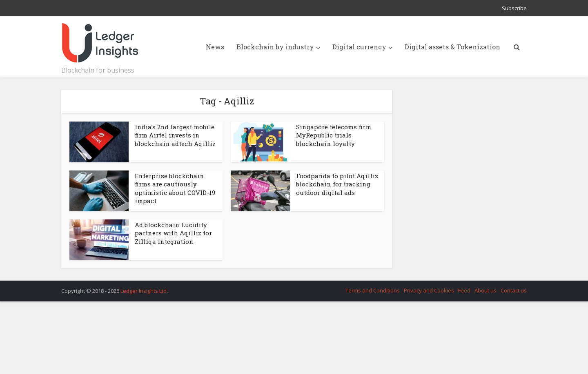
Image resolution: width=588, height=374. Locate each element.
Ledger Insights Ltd (144, 291)
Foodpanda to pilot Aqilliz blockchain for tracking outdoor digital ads (337, 184)
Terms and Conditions (373, 290)
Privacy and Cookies (429, 290)
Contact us (514, 290)
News (215, 47)
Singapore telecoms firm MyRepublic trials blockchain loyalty (334, 135)
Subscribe (514, 8)
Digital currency (359, 47)
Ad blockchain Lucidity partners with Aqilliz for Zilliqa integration (173, 233)
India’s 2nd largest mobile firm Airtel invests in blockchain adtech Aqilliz (175, 135)
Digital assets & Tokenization (452, 47)
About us (486, 290)
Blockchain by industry (275, 47)
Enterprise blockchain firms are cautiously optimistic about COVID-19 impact (175, 188)
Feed (464, 290)
